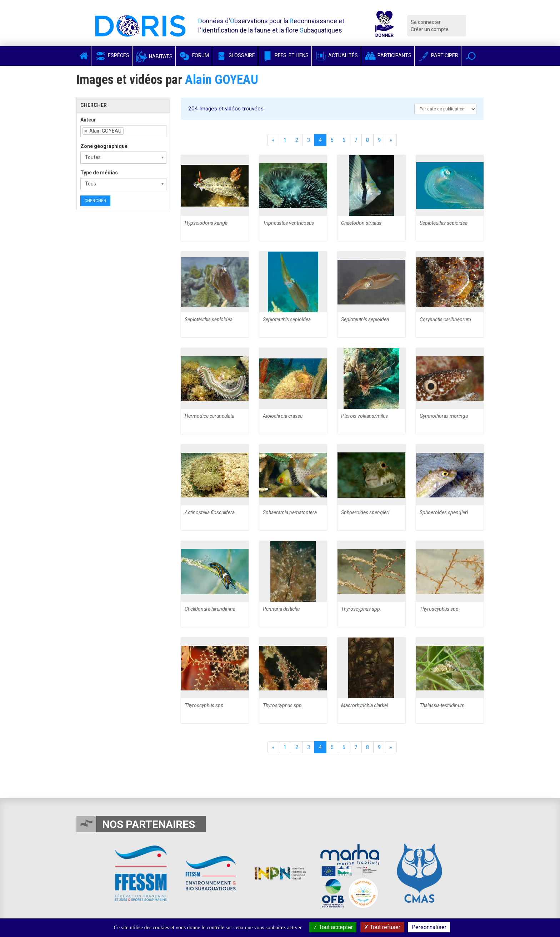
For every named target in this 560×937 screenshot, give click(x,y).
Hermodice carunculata (209, 416)
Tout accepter (333, 927)
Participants (388, 55)
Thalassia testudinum (442, 705)
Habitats (154, 56)
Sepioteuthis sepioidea (444, 223)
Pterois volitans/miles (364, 416)
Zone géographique (104, 146)
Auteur (88, 120)
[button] (471, 56)
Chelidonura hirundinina (210, 609)
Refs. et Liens (285, 55)
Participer (438, 55)
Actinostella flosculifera (210, 512)
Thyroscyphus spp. (361, 609)
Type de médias (99, 173)
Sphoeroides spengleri (365, 512)
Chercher (95, 201)
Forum (194, 55)
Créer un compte (430, 29)
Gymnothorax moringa (444, 416)
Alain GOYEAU (222, 80)
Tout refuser (382, 927)
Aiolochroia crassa (283, 416)
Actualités (336, 55)
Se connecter (426, 22)
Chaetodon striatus (361, 223)
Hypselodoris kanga (206, 223)
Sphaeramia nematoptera (290, 512)
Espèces (112, 55)
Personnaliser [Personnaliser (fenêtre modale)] (429, 927)
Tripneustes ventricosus (288, 223)
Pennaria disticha (281, 609)
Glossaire (235, 55)
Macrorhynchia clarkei (364, 705)
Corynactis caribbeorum (445, 319)
